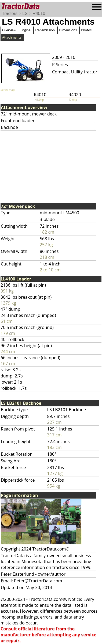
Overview (9, 30)
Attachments (12, 37)
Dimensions (68, 30)
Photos (86, 30)
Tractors (10, 14)
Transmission (45, 30)
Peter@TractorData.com (38, 581)
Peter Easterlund (17, 574)
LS (25, 14)
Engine (25, 30)
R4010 (39, 14)
